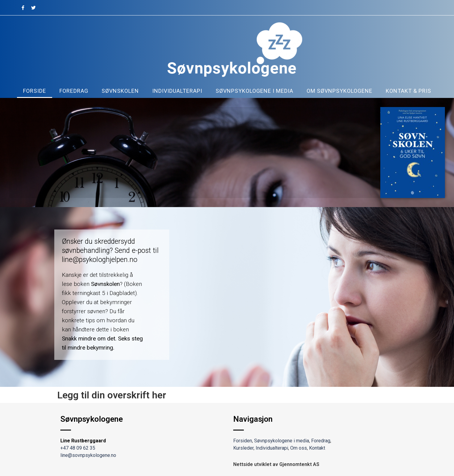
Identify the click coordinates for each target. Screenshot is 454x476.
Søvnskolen (120, 91)
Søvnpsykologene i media (254, 91)
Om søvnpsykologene (340, 91)
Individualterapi (177, 91)
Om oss (299, 448)
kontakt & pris (409, 91)
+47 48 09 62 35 (78, 448)
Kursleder (243, 448)
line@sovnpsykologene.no (88, 455)
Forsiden (243, 441)
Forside (35, 91)
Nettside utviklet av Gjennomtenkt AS (276, 464)
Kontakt (317, 448)
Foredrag (74, 91)
